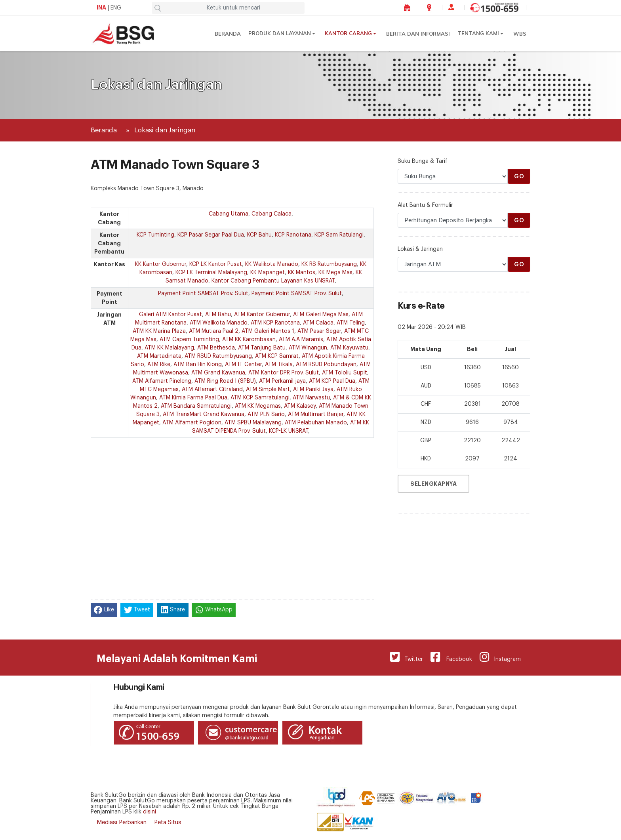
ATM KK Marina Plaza (159, 331)
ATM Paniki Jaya (313, 389)
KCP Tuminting (155, 235)
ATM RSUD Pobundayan (326, 365)
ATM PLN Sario (266, 414)
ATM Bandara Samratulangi (196, 406)
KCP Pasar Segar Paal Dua (211, 235)
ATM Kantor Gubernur (262, 315)
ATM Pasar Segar (319, 331)
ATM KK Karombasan (249, 340)
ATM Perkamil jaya (282, 381)
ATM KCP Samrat (277, 356)
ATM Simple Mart (268, 389)
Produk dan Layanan (280, 34)
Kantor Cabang (349, 34)
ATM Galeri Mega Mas (321, 315)
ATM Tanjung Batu (262, 348)
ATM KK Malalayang (169, 348)
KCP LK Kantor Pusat (216, 264)
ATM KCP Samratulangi (260, 398)
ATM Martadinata (159, 356)
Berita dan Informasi (418, 34)
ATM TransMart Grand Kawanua (204, 414)
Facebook (450, 657)
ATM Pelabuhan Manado (316, 423)
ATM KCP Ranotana (275, 323)
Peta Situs (168, 822)
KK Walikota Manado (272, 264)
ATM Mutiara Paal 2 (214, 331)
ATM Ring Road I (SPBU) (225, 381)
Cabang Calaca (271, 214)
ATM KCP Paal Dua (332, 381)
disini (150, 812)
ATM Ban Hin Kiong (198, 365)
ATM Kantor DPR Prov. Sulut (284, 373)
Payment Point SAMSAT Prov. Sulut (203, 294)
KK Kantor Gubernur (161, 264)
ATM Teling (351, 323)
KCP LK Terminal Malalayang (211, 273)
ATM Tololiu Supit (345, 373)
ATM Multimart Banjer (316, 414)
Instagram (500, 657)
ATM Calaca (318, 323)
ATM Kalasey (300, 406)
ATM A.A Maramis (301, 340)
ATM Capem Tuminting (189, 340)
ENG (116, 8)
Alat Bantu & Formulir (425, 205)
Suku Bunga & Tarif (423, 161)
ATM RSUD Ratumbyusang (218, 356)
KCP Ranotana (293, 235)
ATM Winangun (308, 348)
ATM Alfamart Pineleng (162, 381)
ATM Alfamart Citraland (212, 389)
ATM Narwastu (311, 398)
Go (519, 176)
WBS (520, 34)
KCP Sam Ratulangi (339, 235)
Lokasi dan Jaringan (165, 130)
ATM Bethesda (216, 348)
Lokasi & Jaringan (420, 249)
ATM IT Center (243, 365)
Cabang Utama (229, 214)
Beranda (229, 34)
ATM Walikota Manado (219, 323)
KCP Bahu (259, 235)
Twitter (404, 657)
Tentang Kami (478, 34)
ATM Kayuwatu (349, 348)
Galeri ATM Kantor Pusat (170, 315)
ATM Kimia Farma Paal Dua (193, 398)
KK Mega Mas (335, 273)
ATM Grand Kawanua (218, 373)
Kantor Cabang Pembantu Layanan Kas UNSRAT (273, 281)
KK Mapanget (268, 273)
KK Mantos (302, 273)
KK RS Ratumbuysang (329, 264)
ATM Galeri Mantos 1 (268, 331)
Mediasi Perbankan (122, 822)
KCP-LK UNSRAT (289, 431)
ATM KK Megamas (258, 406)
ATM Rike (159, 365)
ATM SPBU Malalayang (253, 423)
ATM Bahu (218, 315)
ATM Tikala (279, 365)
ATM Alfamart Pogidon (192, 423)
